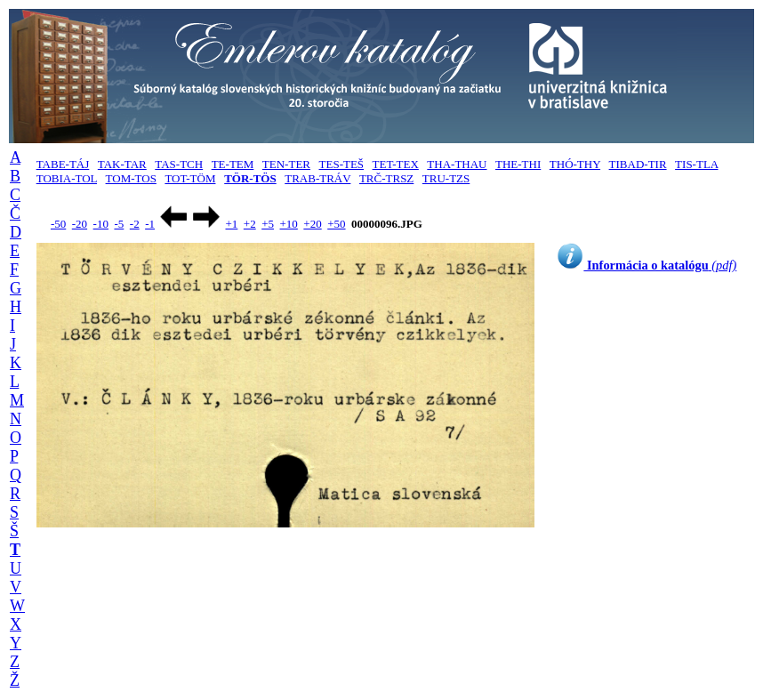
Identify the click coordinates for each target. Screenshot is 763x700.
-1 (150, 224)
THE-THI (518, 164)
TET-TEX (396, 164)
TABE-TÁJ (63, 164)
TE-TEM (233, 164)
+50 (336, 224)
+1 (231, 224)
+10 (289, 224)
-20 (80, 224)
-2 (135, 224)
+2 (250, 224)
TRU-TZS (446, 178)
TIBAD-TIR (638, 164)
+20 (312, 224)
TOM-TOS (131, 178)
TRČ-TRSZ (386, 178)
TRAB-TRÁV (317, 178)
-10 (101, 224)
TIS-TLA (696, 164)
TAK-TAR (122, 164)
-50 (58, 224)
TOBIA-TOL (67, 178)
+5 (268, 224)
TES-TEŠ (342, 164)
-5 (119, 224)
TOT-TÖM (190, 178)
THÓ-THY (575, 164)
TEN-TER (286, 164)
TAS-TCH (179, 164)
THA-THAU (457, 164)
